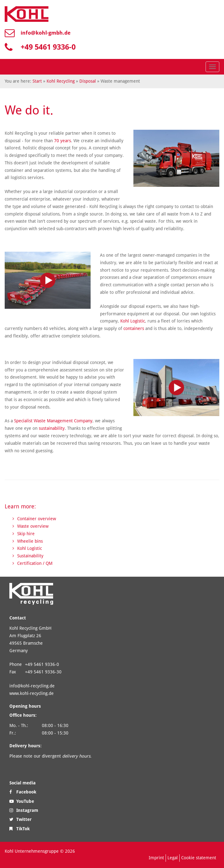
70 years (62, 141)
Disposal (88, 81)
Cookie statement (199, 858)
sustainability (52, 428)
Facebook (23, 792)
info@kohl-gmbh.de (46, 33)
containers (134, 328)
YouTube (22, 801)
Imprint (156, 858)
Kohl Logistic (133, 321)
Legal (173, 858)
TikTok (20, 829)
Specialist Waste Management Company (53, 421)
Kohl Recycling (61, 81)
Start (37, 81)
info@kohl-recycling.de (32, 686)
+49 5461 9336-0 (48, 47)
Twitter (20, 819)
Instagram (24, 810)
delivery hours (76, 756)
